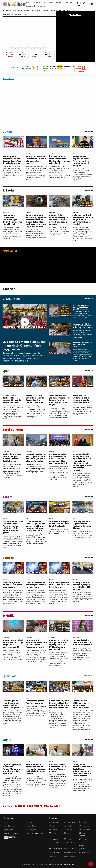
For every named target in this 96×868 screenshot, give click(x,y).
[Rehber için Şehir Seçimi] (14, 68)
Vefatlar (59, 10)
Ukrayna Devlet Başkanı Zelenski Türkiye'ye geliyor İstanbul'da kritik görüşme (81, 161)
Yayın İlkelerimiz (9, 826)
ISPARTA (51, 2)
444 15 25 (39, 833)
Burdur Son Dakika (55, 852)
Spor (32, 10)
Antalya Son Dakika (70, 852)
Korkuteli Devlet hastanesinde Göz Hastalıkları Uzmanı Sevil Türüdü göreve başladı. (35, 769)
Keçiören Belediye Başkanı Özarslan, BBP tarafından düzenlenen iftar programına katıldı (58, 459)
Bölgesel (9, 10)
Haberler (60, 864)
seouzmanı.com (69, 864)
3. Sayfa (26, 10)
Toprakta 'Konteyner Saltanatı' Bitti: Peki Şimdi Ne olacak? (59, 524)
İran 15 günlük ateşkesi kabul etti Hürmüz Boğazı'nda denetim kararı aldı (12, 160)
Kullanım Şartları (31, 830)
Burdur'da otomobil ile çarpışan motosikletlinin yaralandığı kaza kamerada (83, 326)
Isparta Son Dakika (55, 856)
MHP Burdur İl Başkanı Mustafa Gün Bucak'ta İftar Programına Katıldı (36, 644)
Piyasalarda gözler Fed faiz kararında (35, 702)
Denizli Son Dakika (70, 856)
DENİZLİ (59, 2)
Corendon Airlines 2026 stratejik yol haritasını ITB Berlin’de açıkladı (81, 704)
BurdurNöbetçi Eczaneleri (81, 69)
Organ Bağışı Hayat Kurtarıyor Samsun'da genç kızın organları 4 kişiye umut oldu (13, 769)
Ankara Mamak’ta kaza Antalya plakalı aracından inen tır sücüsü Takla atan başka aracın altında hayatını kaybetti (36, 221)
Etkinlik (38, 10)
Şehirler (81, 849)
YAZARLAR (69, 2)
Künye (6, 822)
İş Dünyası (45, 10)
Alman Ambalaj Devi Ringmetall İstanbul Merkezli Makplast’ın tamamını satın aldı (59, 704)
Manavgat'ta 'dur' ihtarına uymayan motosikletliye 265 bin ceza (81, 586)
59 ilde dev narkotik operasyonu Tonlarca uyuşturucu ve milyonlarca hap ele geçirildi (83, 220)
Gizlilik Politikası (31, 826)
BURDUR (29, 2)
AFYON (44, 2)
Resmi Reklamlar (8, 14)
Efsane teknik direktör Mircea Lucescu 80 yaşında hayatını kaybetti (12, 399)
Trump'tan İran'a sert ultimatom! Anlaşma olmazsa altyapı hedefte (36, 160)
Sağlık (75, 10)
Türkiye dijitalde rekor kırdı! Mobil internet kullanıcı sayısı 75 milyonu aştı (13, 704)
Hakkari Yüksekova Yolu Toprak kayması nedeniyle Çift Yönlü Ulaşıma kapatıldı (36, 458)
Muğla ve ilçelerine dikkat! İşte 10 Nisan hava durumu (12, 585)
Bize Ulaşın (30, 822)
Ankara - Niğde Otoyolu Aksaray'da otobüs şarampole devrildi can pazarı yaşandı (59, 220)
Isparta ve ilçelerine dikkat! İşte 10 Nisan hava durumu (36, 585)
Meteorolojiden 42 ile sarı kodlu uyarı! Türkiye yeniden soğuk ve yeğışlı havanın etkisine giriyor (13, 527)
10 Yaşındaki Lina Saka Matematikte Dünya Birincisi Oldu (82, 642)
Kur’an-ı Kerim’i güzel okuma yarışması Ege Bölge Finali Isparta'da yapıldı (13, 644)
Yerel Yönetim (18, 10)
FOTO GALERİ (41, 6)
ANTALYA (37, 2)
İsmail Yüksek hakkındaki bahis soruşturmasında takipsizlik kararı (81, 399)
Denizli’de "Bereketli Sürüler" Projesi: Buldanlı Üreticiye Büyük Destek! (12, 458)
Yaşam (25, 14)
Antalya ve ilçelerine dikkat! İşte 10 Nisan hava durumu (59, 585)
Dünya (80, 10)
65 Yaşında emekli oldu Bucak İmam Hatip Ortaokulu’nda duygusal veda (24, 345)
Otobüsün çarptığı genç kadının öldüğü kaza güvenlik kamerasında (82, 307)
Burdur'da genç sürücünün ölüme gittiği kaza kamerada (83, 345)
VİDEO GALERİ (30, 6)
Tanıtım (52, 10)
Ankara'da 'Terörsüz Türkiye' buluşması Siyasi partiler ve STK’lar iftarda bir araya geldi (59, 645)
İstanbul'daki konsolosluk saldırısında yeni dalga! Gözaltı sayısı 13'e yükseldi (12, 220)
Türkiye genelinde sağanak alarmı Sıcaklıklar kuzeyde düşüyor (82, 525)
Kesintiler (18, 14)
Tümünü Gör (89, 131)
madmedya (52, 864)
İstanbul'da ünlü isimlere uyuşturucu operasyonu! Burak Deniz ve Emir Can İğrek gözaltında (35, 526)
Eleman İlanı (67, 10)
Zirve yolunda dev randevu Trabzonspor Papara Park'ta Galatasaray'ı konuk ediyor (59, 400)
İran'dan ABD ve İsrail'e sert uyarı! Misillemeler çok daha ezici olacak (60, 160)
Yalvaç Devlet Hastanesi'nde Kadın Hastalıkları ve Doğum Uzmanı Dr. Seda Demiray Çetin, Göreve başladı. (82, 770)
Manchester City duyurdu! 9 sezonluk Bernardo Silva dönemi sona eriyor (35, 399)
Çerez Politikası (9, 830)
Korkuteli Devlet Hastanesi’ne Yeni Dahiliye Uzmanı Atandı (58, 768)
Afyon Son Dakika (85, 852)
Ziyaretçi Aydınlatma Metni (12, 833)
